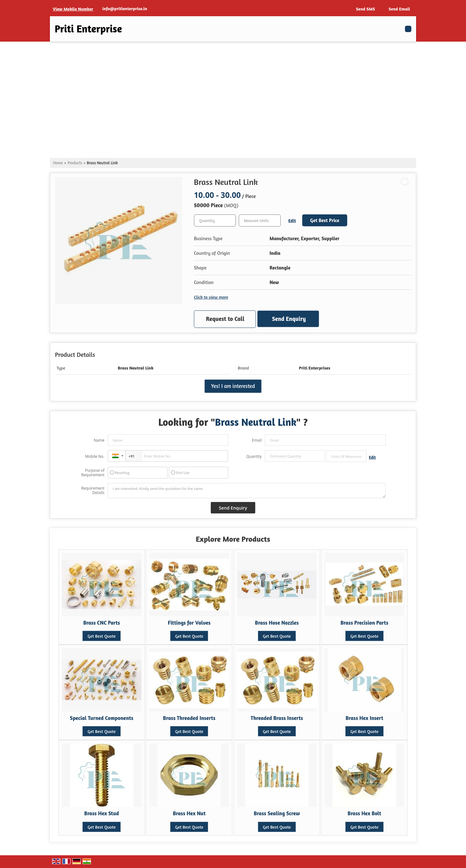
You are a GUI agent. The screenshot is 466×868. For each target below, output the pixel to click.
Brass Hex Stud (102, 813)
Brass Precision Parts (364, 623)
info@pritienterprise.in (125, 8)
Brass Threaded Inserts (189, 718)
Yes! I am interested (233, 386)
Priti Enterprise (88, 29)
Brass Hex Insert (364, 718)
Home (58, 163)
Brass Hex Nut (189, 813)
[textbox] (260, 220)
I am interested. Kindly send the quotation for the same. (247, 491)
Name (99, 440)
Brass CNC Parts (102, 623)
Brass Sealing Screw (277, 813)
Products (75, 163)
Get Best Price (325, 220)
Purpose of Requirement (93, 473)
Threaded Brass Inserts (277, 718)
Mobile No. (95, 456)
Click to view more (211, 297)
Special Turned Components (102, 718)
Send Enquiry (289, 319)
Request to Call (225, 319)
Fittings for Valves (189, 623)
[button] (73, 9)
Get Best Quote (101, 636)
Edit (292, 220)
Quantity (254, 456)
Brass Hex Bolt (365, 813)
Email (257, 440)
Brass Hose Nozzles (277, 623)
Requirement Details (93, 491)
